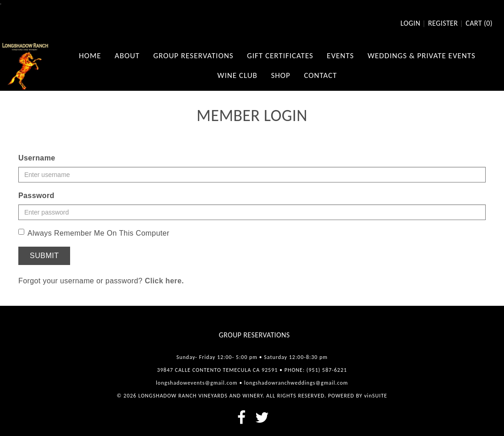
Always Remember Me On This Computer (94, 233)
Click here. (164, 281)
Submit (44, 256)
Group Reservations (255, 335)
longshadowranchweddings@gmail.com (296, 383)
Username (37, 158)
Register (443, 23)
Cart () (479, 23)
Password (36, 196)
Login (410, 23)
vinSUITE (376, 396)
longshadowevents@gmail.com (197, 383)
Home (90, 56)
